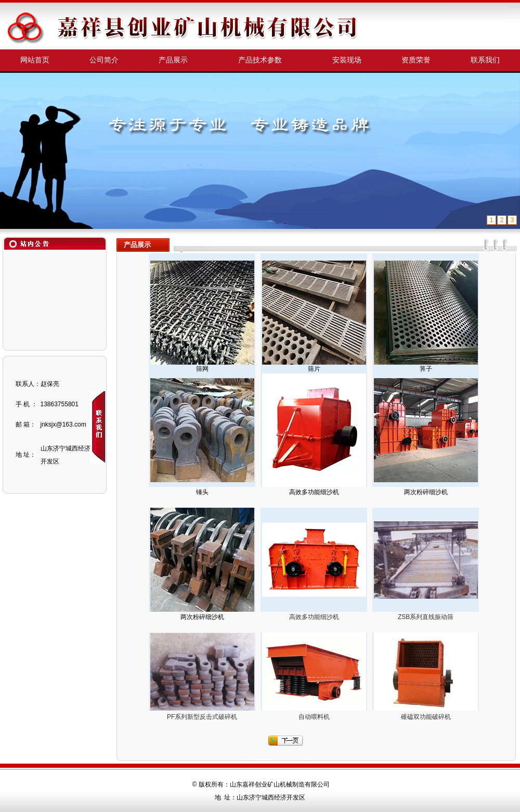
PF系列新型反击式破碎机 (202, 717)
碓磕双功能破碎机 (426, 717)
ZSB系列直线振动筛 (426, 617)
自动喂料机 (314, 717)
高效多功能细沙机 (314, 617)
